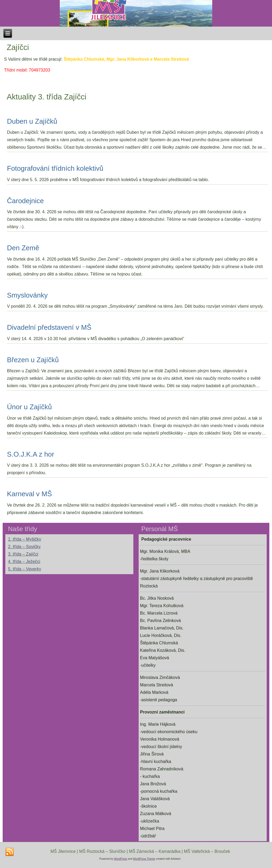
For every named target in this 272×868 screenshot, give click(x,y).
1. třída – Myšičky (24, 539)
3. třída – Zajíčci (23, 554)
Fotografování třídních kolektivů (55, 168)
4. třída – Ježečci (24, 562)
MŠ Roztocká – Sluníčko (102, 851)
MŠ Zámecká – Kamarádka (155, 851)
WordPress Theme (144, 859)
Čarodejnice (25, 201)
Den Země (23, 248)
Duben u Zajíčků (32, 121)
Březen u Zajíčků (33, 360)
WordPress (120, 859)
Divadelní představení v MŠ (49, 327)
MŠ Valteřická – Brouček (207, 851)
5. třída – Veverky (25, 569)
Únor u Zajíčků (29, 407)
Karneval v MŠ (29, 494)
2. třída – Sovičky (24, 547)
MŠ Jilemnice (63, 851)
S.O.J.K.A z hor (31, 454)
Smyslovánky (27, 295)
